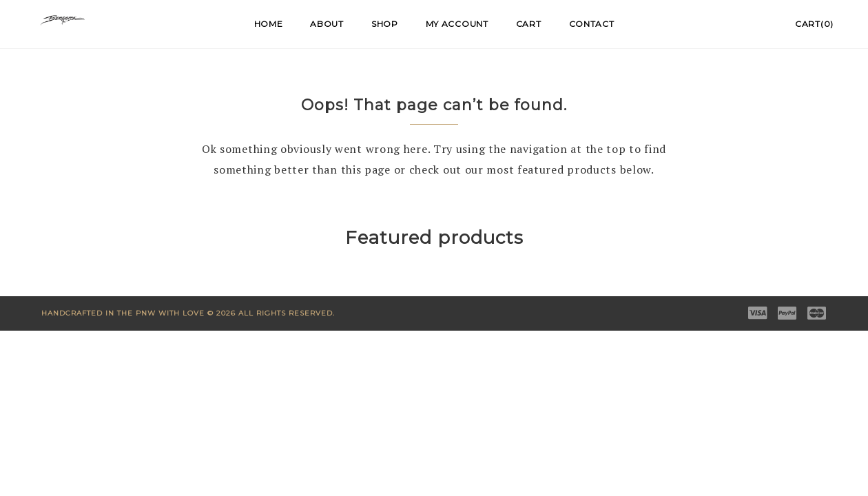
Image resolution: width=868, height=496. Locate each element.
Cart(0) (814, 24)
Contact (592, 24)
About (327, 24)
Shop (385, 24)
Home (269, 24)
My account (457, 24)
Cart (529, 24)
